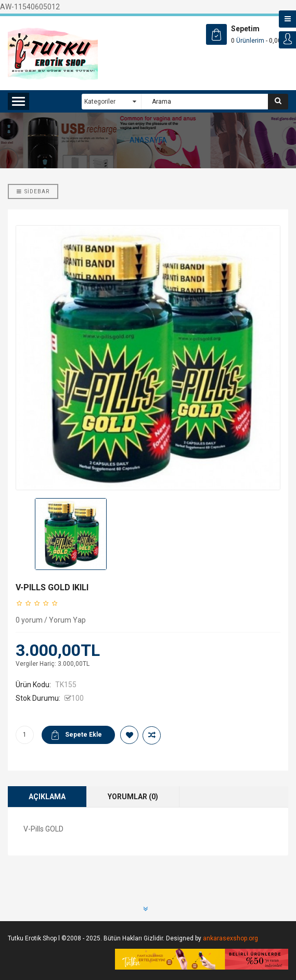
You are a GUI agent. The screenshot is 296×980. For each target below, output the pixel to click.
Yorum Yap (67, 620)
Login (287, 40)
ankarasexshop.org (230, 938)
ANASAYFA (148, 140)
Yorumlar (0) (133, 797)
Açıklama (47, 797)
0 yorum (29, 620)
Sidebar (33, 191)
